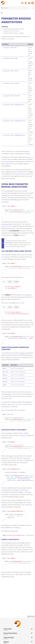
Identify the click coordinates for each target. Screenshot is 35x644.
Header (17, 378)
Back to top (31, 616)
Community (9, 637)
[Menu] (32, 8)
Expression (28, 157)
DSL (29, 154)
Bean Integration (7, 164)
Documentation (10, 633)
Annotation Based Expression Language (13, 33)
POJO (23, 435)
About (6, 642)
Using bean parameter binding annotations (13, 29)
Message (9, 161)
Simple (17, 382)
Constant (17, 372)
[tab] (4, 282)
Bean (28, 151)
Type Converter (21, 174)
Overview (8, 629)
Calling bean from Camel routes (11, 31)
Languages (22, 353)
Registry (30, 295)
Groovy (17, 375)
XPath (17, 385)
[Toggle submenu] (2, 13)
